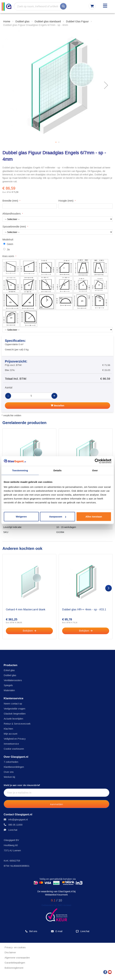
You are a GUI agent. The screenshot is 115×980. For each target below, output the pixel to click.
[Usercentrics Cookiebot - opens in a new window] (97, 461)
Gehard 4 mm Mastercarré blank (26, 609)
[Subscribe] (57, 804)
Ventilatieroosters (13, 680)
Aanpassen (58, 517)
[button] (106, 85)
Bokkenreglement (14, 968)
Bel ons (31, 931)
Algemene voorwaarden (17, 958)
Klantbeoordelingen (14, 767)
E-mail (57, 931)
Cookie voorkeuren (14, 749)
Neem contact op (13, 704)
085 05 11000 (15, 825)
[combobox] (41, 6)
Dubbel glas (10, 675)
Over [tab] (95, 470)
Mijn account (10, 734)
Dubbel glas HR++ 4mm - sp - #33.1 (84, 609)
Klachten (8, 729)
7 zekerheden (11, 762)
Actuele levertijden (13, 719)
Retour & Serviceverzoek (17, 724)
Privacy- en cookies (15, 947)
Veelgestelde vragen (14, 709)
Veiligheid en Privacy (15, 739)
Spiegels (8, 685)
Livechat (13, 830)
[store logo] (7, 7)
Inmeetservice (11, 744)
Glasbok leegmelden (15, 714)
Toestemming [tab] (20, 470)
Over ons (9, 772)
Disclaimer (10, 952)
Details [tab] (58, 470)
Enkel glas (9, 670)
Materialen (9, 690)
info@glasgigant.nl (18, 819)
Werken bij (9, 777)
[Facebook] (105, 971)
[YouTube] (110, 971)
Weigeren (21, 517)
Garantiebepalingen (15, 963)
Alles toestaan (94, 517)
